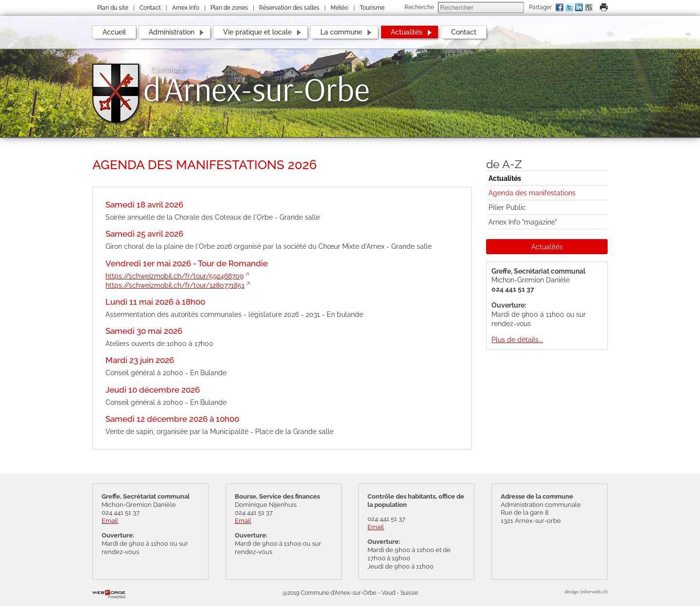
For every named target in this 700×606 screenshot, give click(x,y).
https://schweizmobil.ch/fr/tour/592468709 (175, 276)
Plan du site (113, 8)
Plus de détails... (517, 339)
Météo (339, 8)
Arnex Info (186, 8)
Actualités (407, 32)
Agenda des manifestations (532, 193)
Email (110, 521)
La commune (341, 32)
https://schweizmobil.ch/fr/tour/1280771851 (175, 285)
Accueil (114, 32)
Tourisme (372, 8)
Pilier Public (507, 207)
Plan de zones (229, 8)
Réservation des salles (289, 8)
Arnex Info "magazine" (523, 222)
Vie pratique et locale (257, 32)
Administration (172, 32)
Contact (150, 8)
